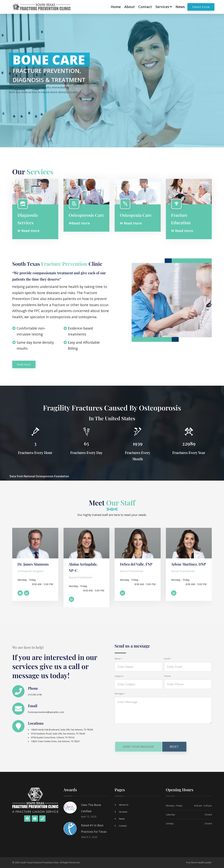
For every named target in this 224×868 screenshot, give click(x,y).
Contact (145, 7)
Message (120, 694)
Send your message (138, 747)
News (180, 7)
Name (118, 659)
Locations (36, 723)
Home (116, 7)
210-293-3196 (35, 695)
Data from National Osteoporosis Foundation (39, 476)
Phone (33, 688)
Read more (28, 231)
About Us (124, 805)
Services (164, 7)
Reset (174, 747)
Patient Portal (201, 7)
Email (33, 706)
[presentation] (141, 733)
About (129, 7)
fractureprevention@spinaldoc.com (46, 712)
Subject (119, 676)
